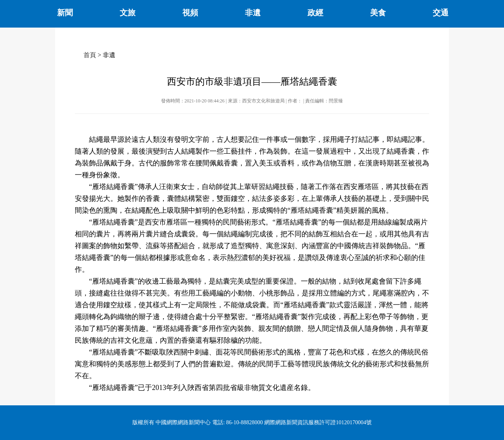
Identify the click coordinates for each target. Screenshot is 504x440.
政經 (315, 13)
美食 (378, 13)
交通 (441, 13)
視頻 (190, 13)
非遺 (253, 13)
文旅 (128, 13)
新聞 (65, 13)
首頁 (90, 55)
